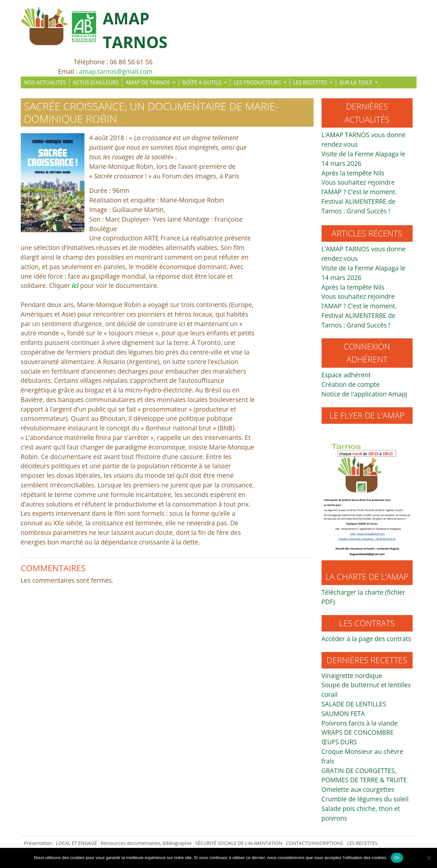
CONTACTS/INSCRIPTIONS (315, 843)
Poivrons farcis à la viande (360, 723)
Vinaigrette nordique (352, 676)
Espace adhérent (346, 375)
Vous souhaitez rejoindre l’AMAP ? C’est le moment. (359, 187)
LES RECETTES (311, 82)
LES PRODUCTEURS (258, 82)
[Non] (429, 858)
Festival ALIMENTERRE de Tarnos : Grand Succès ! (359, 206)
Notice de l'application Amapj (364, 394)
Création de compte (351, 384)
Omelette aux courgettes (358, 789)
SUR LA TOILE (357, 82)
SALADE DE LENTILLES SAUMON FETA (354, 709)
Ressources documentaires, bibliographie (146, 843)
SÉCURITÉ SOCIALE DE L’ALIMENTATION (239, 843)
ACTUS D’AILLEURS (96, 82)
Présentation (38, 843)
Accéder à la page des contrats (366, 639)
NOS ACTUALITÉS (45, 82)
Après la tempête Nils (353, 173)
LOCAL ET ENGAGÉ (76, 843)
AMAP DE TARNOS (148, 82)
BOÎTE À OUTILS (203, 82)
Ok (397, 858)
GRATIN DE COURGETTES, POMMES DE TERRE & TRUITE (364, 775)
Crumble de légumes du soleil (365, 799)
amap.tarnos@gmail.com (116, 71)
